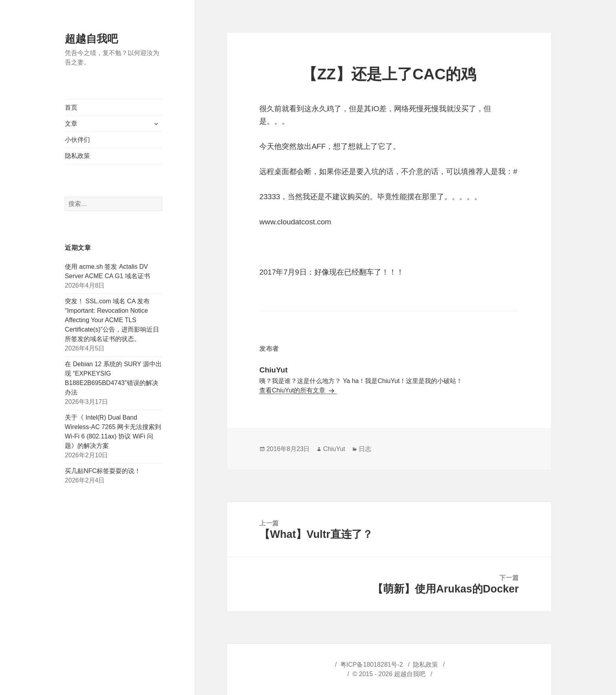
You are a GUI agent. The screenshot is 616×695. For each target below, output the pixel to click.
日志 (365, 449)
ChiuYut (334, 449)
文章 (71, 124)
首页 (71, 107)
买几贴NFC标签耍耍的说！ (103, 471)
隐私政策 (77, 156)
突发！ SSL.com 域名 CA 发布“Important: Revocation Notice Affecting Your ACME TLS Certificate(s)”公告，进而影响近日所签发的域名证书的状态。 (112, 320)
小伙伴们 (77, 140)
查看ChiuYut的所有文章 (293, 390)
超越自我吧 (91, 39)
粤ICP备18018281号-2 (372, 665)
